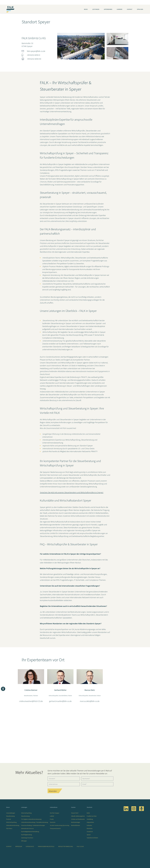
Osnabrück (90, 832)
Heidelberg (90, 819)
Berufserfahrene (76, 825)
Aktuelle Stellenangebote (78, 816)
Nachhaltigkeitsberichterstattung (30, 832)
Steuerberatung (10, 816)
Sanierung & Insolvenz (27, 838)
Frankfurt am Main (92, 816)
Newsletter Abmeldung (66, 846)
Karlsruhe (89, 825)
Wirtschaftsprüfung (11, 822)
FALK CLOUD (80, 846)
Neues (86, 9)
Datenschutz (30, 846)
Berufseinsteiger (76, 822)
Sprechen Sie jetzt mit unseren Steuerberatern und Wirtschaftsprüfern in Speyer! (72, 492)
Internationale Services (27, 828)
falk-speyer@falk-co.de (36, 51)
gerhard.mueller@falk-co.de (60, 701)
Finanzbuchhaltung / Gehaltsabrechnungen (33, 825)
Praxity (52, 819)
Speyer (89, 835)
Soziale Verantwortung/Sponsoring (60, 825)
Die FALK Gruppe (54, 813)
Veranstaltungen (11, 813)
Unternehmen (108, 9)
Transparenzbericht (55, 828)
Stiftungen (24, 841)
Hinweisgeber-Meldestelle (46, 846)
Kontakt (130, 9)
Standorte (53, 822)
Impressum (19, 846)
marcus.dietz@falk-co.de (90, 701)
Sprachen (140, 9)
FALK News (9, 828)
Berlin (88, 813)
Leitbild (52, 816)
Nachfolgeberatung (26, 835)
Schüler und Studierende (78, 819)
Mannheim (90, 828)
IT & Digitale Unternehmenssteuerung (31, 819)
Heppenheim (90, 822)
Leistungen (96, 9)
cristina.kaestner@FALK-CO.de (31, 701)
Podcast (9, 819)
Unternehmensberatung (13, 825)
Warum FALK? (75, 813)
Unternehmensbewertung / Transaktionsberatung (35, 822)
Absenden (53, 791)
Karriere (120, 9)
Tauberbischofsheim (92, 838)
